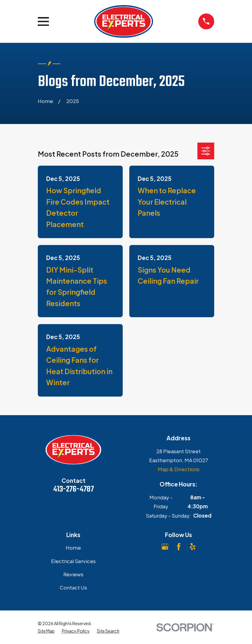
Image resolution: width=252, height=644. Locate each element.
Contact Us (73, 587)
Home (73, 548)
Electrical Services (73, 561)
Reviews (73, 574)
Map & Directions (179, 469)
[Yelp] (193, 547)
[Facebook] (179, 547)
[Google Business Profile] (165, 547)
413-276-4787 (73, 489)
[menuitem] (46, 631)
